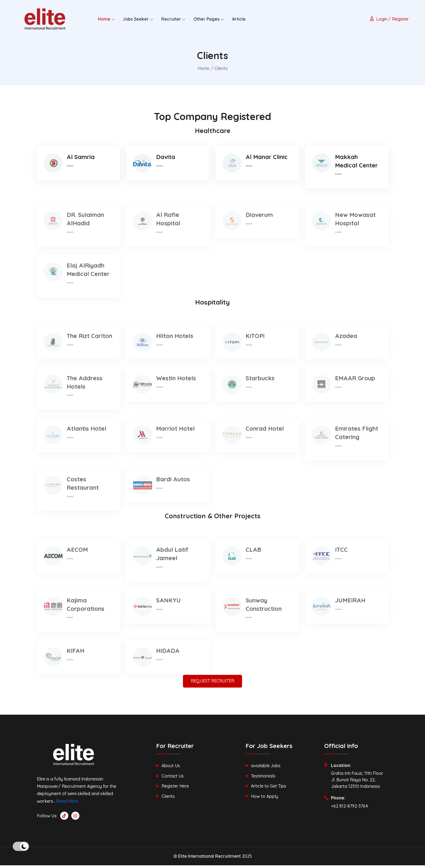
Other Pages (207, 19)
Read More (67, 804)
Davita (166, 163)
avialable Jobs (266, 768)
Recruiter (171, 19)
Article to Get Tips (269, 788)
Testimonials (263, 778)
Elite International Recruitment (209, 859)
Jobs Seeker (136, 19)
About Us (171, 768)
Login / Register (389, 19)
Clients (168, 798)
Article (239, 19)
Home (104, 19)
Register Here (175, 788)
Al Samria (81, 163)
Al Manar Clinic (267, 163)
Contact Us (173, 778)
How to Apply (265, 798)
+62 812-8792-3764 (350, 808)
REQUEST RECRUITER (212, 684)
